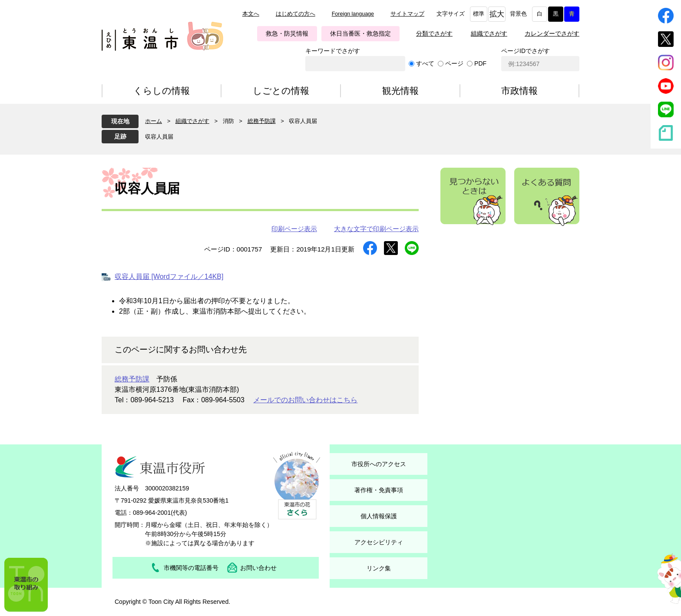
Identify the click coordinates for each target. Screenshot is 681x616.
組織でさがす (489, 33)
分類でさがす (434, 33)
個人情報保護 (379, 516)
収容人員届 (159, 137)
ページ (454, 63)
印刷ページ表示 (294, 229)
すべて (425, 63)
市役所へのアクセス (379, 464)
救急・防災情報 (287, 33)
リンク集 (379, 568)
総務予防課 (262, 121)
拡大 (497, 14)
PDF (480, 63)
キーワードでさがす (333, 51)
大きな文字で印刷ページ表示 (376, 229)
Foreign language (353, 14)
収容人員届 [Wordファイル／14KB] (169, 277)
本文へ (251, 14)
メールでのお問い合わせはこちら (305, 400)
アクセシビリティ (379, 542)
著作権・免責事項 (379, 490)
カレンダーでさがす (552, 33)
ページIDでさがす (526, 51)
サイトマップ (407, 14)
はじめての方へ (296, 14)
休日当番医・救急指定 (360, 33)
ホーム (154, 121)
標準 (479, 14)
